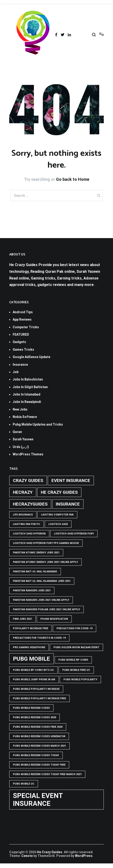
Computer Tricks (26, 327)
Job (16, 372)
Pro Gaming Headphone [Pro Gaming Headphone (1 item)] (29, 647)
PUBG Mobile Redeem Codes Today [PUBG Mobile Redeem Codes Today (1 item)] (36, 755)
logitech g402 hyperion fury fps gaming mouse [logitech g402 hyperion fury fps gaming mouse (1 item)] (46, 543)
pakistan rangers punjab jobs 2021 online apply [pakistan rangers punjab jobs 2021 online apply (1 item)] (46, 609)
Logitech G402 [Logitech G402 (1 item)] (58, 524)
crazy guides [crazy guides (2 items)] (28, 480)
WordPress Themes (28, 454)
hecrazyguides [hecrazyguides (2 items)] (30, 504)
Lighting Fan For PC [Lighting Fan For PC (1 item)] (27, 524)
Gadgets (19, 342)
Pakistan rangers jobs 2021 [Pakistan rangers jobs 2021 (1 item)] (32, 590)
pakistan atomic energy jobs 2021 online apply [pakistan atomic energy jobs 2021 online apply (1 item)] (45, 562)
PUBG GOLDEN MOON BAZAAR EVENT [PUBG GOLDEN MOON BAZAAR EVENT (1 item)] (76, 647)
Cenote (27, 856)
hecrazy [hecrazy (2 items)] (23, 492)
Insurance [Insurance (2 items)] (68, 504)
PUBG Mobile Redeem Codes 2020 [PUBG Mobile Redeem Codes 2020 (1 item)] (34, 717)
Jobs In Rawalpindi (27, 402)
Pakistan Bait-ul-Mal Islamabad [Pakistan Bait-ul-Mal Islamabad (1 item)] (35, 572)
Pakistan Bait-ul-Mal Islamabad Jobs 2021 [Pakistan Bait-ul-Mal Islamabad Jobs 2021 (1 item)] (42, 581)
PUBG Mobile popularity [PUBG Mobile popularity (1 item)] (80, 679)
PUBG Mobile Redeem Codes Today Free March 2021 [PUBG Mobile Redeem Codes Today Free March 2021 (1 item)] (47, 774)
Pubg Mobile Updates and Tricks (38, 424)
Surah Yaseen (23, 439)
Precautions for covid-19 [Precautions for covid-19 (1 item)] (74, 628)
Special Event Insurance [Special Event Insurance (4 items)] (38, 800)
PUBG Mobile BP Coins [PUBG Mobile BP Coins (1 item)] (73, 660)
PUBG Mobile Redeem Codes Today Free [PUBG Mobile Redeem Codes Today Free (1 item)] (39, 765)
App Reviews (22, 319)
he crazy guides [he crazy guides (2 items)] (59, 492)
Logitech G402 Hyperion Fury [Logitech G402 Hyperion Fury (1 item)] (74, 534)
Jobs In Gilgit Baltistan (30, 387)
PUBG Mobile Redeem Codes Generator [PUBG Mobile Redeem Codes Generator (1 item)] (39, 736)
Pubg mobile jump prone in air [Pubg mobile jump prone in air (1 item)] (34, 679)
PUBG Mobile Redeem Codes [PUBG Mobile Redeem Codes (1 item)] (31, 708)
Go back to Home (73, 179)
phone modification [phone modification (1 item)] (54, 619)
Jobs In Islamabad (27, 394)
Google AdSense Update (31, 357)
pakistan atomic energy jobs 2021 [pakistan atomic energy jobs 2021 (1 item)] (36, 553)
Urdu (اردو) (21, 447)
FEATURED (21, 334)
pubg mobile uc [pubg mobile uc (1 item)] (24, 784)
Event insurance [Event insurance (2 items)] (71, 480)
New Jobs (20, 409)
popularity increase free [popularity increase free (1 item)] (31, 628)
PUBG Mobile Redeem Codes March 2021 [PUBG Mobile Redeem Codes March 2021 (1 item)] (39, 746)
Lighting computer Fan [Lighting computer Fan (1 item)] (57, 515)
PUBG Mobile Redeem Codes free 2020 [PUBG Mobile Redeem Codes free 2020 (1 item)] (38, 727)
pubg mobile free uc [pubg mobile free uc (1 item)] (76, 670)
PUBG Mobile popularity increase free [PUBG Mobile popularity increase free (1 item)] (39, 698)
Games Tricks (23, 350)
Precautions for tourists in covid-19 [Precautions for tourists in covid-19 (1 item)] (39, 638)
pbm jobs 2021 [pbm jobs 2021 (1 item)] (22, 619)
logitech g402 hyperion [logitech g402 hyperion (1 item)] (29, 534)
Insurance (20, 365)
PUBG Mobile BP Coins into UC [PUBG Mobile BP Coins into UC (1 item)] (33, 670)
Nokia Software (25, 417)
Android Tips (23, 312)
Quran (17, 432)
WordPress (84, 856)
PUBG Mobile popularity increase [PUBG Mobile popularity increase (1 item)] (36, 689)
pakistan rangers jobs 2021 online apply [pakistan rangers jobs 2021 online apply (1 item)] (41, 600)
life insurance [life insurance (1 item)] (23, 515)
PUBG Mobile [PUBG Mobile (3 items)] (31, 659)
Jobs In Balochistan (28, 379)
